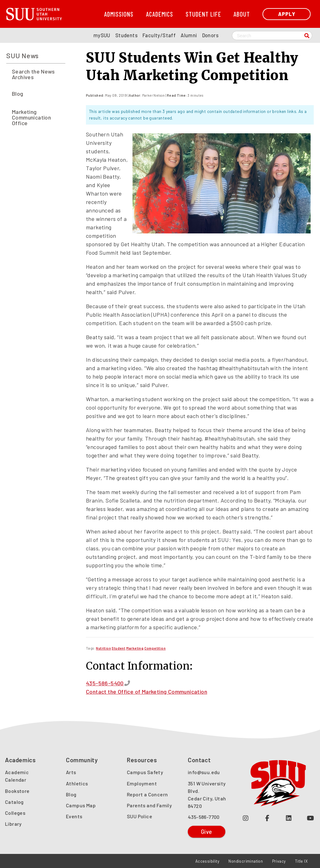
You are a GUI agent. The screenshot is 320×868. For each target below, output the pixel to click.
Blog (18, 94)
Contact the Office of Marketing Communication (147, 692)
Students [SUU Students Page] (126, 35)
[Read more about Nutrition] (103, 648)
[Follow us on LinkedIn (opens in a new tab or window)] (289, 818)
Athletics (77, 783)
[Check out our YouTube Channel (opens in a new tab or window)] (310, 818)
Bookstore (17, 791)
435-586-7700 (204, 817)
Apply (287, 14)
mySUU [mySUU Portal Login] (102, 35)
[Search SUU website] (272, 36)
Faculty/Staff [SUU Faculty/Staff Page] (159, 35)
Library (13, 824)
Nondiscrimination (246, 861)
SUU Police (140, 816)
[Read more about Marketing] (135, 648)
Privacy (279, 861)
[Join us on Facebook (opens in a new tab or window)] (267, 818)
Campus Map (81, 805)
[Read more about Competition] (155, 648)
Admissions (119, 14)
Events (74, 816)
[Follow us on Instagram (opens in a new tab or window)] (246, 818)
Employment (142, 783)
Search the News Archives (33, 74)
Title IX (301, 861)
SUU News (22, 55)
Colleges (15, 813)
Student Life (203, 14)
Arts (71, 772)
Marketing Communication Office (31, 117)
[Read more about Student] (118, 648)
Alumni (189, 35)
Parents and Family (149, 805)
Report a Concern (147, 794)
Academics (160, 14)
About (242, 14)
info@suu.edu (204, 772)
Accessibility (207, 861)
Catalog (14, 802)
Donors (210, 35)
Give (207, 832)
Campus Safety (145, 772)
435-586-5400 (105, 683)
